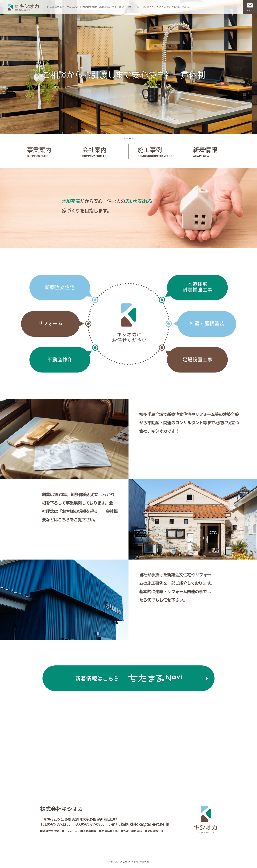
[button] (124, 138)
